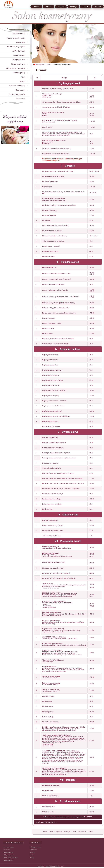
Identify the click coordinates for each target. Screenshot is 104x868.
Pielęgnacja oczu (8, 852)
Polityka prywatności (35, 847)
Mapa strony (33, 850)
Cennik (86, 7)
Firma (51, 832)
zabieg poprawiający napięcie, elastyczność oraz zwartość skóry (64, 645)
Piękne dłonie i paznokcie (11, 858)
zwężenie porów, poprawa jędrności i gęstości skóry (60, 639)
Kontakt (98, 7)
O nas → (50, 65)
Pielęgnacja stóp (8, 860)
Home (36, 7)
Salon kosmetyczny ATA (53, 866)
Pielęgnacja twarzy (9, 855)
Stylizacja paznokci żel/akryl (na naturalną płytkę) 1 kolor (61, 102)
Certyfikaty (61, 7)
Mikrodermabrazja (9, 847)
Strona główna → (41, 65)
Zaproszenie (82, 832)
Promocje (73, 7)
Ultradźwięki (7, 850)
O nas (49, 7)
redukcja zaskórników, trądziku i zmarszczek (57, 603)
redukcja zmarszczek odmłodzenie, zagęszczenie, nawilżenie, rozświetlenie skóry (63, 623)
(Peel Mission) (52, 650)
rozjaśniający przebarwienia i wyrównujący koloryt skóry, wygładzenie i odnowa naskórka (61, 631)
